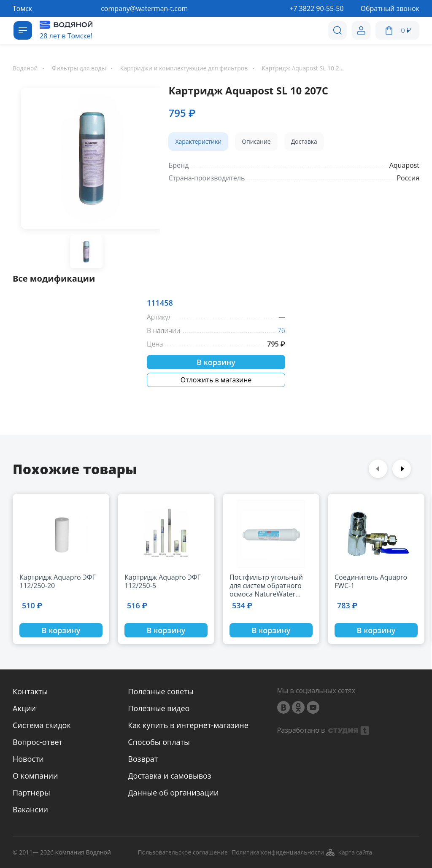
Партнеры (31, 793)
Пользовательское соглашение (182, 853)
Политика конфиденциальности (278, 853)
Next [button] (402, 469)
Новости (28, 759)
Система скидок (42, 725)
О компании (35, 776)
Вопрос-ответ (38, 742)
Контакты (30, 691)
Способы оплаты (159, 742)
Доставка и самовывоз (169, 776)
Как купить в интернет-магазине (188, 725)
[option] (86, 160)
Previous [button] (378, 469)
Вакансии (30, 809)
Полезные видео (159, 708)
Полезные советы (161, 691)
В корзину (216, 362)
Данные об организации (173, 793)
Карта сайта (349, 852)
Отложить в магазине (216, 380)
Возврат (143, 759)
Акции (24, 708)
